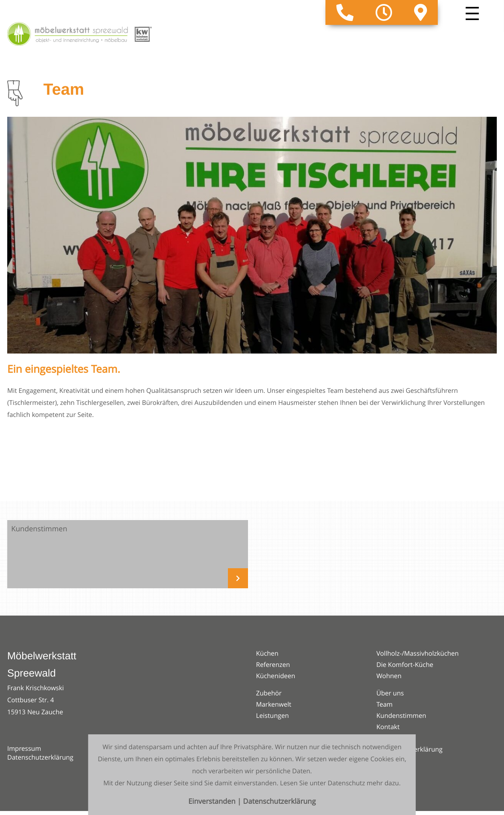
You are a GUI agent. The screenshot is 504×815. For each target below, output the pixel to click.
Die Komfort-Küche (405, 665)
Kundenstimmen (401, 715)
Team (385, 704)
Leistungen (272, 715)
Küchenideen (276, 676)
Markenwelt (274, 704)
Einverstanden (213, 802)
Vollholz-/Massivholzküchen (418, 653)
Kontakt (388, 727)
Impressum (24, 748)
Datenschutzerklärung (40, 757)
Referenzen (273, 665)
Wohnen (389, 676)
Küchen (267, 653)
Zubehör (269, 693)
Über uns (390, 693)
